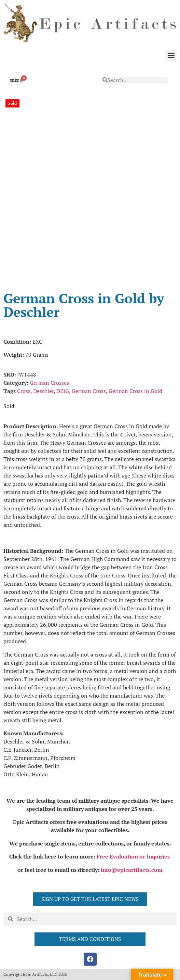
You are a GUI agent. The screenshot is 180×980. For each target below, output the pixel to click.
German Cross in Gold (135, 391)
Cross (24, 391)
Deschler (43, 391)
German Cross (89, 391)
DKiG (63, 391)
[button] (171, 55)
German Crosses (49, 383)
